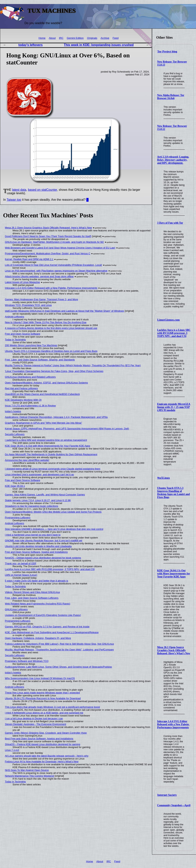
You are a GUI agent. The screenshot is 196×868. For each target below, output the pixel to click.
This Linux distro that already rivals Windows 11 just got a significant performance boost (52, 707)
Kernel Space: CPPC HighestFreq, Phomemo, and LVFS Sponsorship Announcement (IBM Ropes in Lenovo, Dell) (67, 429)
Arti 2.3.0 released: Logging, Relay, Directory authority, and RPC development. (173, 160)
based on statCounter (42, 190)
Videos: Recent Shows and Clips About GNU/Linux (33, 592)
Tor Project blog (167, 51)
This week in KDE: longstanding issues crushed (99, 45)
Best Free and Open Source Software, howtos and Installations (39, 739)
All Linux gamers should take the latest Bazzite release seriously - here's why (47, 756)
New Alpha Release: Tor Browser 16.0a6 (171, 97)
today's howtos (13, 411)
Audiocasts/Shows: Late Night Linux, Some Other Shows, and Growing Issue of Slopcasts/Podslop (58, 667)
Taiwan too (14, 200)
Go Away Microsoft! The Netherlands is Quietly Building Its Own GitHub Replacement (51, 454)
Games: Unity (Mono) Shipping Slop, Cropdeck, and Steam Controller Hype (46, 733)
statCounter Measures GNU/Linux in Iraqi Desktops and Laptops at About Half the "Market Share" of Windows (65, 311)
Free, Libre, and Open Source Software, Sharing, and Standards (40, 360)
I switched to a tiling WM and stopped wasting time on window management (46, 440)
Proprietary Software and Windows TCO (27, 661)
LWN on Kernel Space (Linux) (21, 575)
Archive (105, 38)
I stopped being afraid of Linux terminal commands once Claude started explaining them (53, 469)
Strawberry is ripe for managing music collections (32, 506)
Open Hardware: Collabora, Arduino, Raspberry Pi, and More (38, 638)
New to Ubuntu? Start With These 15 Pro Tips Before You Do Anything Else (46, 322)
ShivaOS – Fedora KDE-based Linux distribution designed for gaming (43, 744)
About (52, 38)
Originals (92, 38)
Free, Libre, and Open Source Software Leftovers (32, 598)
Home (42, 38)
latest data (19, 190)
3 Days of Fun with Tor (170, 223)
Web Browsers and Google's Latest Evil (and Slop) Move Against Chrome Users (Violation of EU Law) (60, 248)
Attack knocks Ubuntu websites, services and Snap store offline (39, 276)
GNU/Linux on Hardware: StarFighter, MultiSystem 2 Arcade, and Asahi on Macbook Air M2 (54, 242)
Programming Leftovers (18, 518)
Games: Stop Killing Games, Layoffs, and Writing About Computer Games (45, 495)
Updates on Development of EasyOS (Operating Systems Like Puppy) (43, 615)
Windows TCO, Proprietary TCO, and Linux (28, 305)
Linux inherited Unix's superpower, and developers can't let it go (40, 474)
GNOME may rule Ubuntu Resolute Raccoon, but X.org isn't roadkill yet (44, 540)
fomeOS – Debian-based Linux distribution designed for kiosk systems (43, 558)
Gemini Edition (75, 38)
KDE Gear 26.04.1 (15, 486)
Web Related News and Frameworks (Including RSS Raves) (38, 604)
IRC (61, 38)
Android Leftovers (15, 317)
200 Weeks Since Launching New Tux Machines (31, 345)
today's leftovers (31, 45)
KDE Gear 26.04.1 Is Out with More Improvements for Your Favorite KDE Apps (174, 574)
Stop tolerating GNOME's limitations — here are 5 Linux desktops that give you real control (54, 529)
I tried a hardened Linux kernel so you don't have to (33, 535)
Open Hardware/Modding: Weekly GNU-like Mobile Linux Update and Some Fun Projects (53, 512)
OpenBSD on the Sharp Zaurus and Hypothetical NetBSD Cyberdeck (42, 394)
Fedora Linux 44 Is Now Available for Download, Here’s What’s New (42, 762)
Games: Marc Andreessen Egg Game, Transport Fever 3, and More (42, 299)
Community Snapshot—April (174, 805)
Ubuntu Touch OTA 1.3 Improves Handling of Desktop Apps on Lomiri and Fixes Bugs (173, 493)
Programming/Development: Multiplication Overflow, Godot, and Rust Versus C (48, 253)
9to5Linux (164, 478)
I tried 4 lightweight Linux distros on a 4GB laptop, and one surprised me (44, 713)
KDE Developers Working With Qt (23, 400)
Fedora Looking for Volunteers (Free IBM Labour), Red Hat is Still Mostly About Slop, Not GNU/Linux (60, 644)
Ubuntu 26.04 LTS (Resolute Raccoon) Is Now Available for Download (43, 698)
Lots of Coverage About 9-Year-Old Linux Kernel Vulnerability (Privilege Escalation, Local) (54, 265)
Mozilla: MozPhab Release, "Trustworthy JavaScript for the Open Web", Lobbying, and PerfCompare (59, 650)
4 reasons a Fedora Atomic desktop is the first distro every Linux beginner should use (51, 328)
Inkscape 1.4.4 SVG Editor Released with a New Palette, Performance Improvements (173, 724)
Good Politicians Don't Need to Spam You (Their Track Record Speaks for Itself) (48, 236)
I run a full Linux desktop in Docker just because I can (34, 718)
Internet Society (167, 795)
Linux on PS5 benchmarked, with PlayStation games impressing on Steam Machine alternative (56, 271)
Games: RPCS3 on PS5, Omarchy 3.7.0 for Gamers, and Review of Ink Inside (47, 627)
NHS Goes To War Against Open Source (27, 770)
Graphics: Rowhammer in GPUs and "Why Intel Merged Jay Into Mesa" (44, 423)
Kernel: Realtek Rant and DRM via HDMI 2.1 (29, 259)
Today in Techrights (15, 340)
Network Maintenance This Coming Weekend (29, 776)
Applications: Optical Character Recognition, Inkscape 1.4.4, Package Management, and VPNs (56, 417)
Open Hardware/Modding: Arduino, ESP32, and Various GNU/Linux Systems (47, 383)
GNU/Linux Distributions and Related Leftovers (30, 377)
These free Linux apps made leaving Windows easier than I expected (42, 693)
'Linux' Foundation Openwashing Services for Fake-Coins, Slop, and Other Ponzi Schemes (54, 371)
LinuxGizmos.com (169, 320)
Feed (116, 38)
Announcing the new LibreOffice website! (27, 460)
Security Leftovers (15, 434)
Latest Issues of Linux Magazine (22, 282)
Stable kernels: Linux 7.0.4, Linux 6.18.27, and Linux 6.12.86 (38, 500)
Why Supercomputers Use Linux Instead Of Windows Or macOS (40, 678)
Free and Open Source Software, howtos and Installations (36, 552)
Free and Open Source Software (23, 334)
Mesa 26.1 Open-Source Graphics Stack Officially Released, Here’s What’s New (174, 650)
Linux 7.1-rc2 (12, 750)
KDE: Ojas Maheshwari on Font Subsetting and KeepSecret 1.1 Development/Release (52, 632)
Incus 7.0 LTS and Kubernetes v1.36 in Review (30, 406)
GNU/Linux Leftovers (16, 609)
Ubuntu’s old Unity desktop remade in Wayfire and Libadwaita (38, 546)
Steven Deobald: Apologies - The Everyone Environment (36, 724)
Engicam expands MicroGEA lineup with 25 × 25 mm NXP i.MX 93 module (174, 407)
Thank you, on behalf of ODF (21, 563)
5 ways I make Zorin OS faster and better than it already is (37, 581)
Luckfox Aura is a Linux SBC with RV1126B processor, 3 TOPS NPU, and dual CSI (174, 333)
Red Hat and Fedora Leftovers (21, 388)
